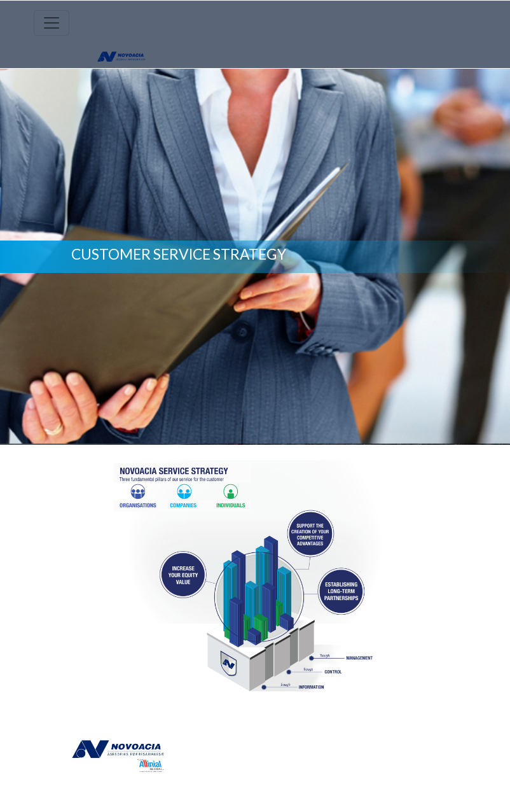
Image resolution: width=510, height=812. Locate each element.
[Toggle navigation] (52, 23)
